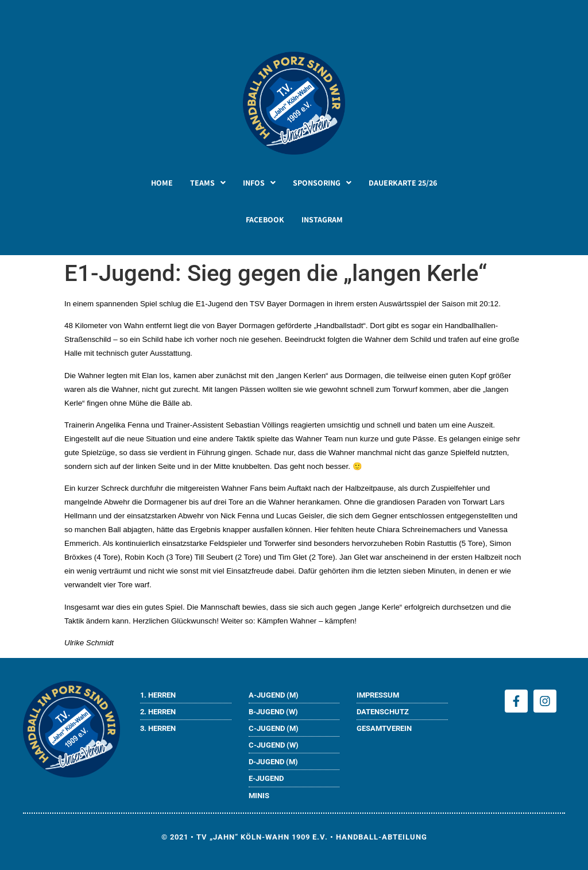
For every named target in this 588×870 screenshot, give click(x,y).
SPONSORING (322, 183)
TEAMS (208, 183)
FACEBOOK (265, 220)
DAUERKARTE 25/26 (403, 183)
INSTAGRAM (322, 220)
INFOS (259, 183)
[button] (208, 183)
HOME (162, 183)
